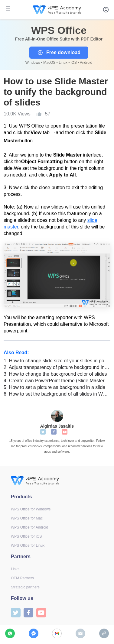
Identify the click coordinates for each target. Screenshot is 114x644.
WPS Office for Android (29, 527)
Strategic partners (25, 587)
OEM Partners (22, 578)
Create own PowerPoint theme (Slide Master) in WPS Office (57, 381)
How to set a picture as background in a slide (54, 387)
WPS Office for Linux (28, 545)
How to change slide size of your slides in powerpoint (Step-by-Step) (57, 361)
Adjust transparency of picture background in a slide (57, 367)
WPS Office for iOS (26, 536)
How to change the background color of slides (55, 374)
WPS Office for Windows (31, 509)
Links (15, 569)
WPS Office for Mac (27, 518)
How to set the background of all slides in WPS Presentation (57, 394)
